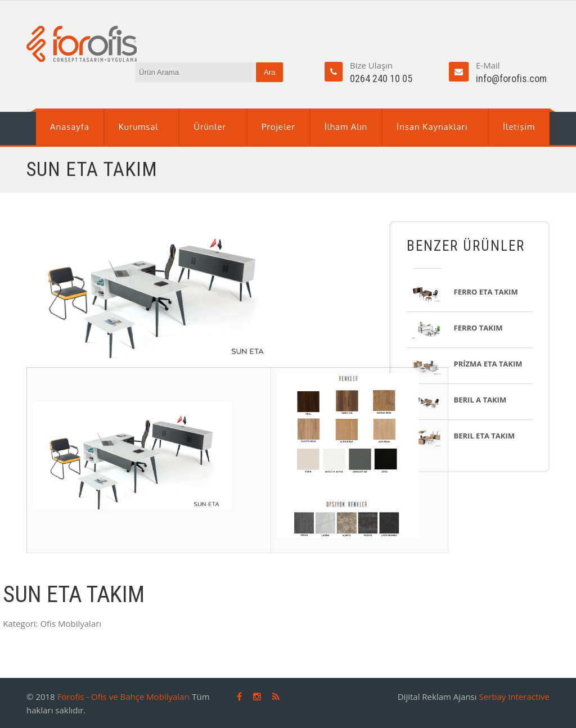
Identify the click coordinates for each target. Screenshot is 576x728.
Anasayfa (70, 127)
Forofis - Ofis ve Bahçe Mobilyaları (124, 697)
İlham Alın (346, 127)
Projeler (278, 127)
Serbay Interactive (514, 697)
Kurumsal (139, 127)
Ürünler (210, 127)
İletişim (519, 127)
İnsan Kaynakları (432, 127)
